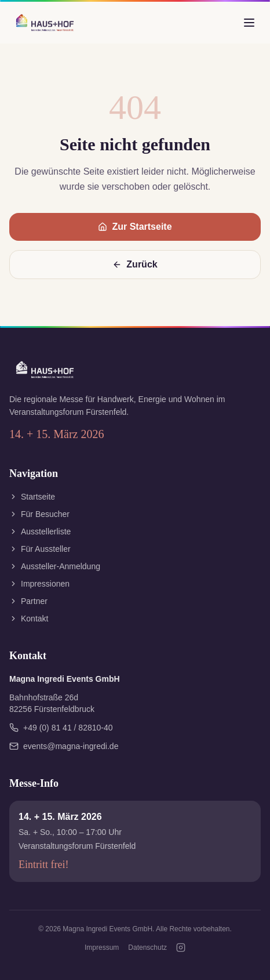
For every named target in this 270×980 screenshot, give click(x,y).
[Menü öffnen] (249, 23)
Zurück (135, 264)
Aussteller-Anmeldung (55, 566)
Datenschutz (147, 948)
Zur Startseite (135, 227)
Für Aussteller (40, 549)
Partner (28, 601)
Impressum (102, 948)
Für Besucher (39, 514)
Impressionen (39, 584)
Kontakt (29, 619)
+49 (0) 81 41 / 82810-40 (61, 728)
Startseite (32, 497)
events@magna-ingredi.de (64, 746)
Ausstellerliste (40, 531)
